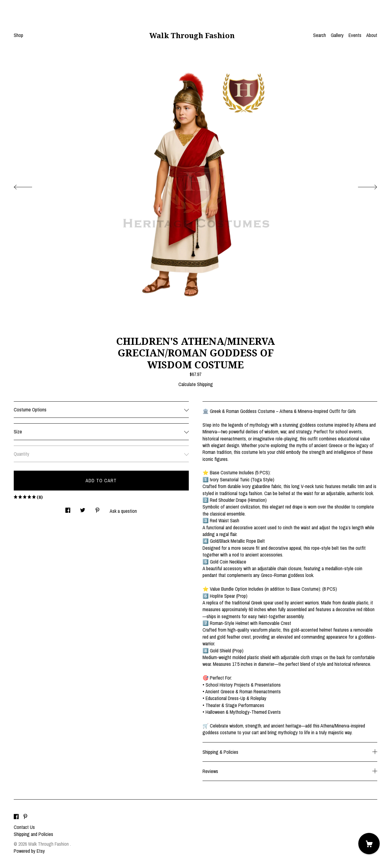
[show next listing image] (362, 185)
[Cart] (369, 844)
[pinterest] (25, 817)
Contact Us (24, 827)
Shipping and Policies (33, 834)
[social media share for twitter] (83, 508)
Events (355, 35)
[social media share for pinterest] (97, 508)
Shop (18, 35)
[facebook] (16, 817)
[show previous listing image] (29, 185)
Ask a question (123, 511)
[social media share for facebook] (68, 508)
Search (320, 35)
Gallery (337, 35)
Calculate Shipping (196, 384)
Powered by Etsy (29, 851)
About (372, 35)
